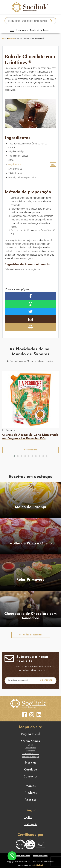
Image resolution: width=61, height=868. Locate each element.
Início (4, 38)
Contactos (31, 777)
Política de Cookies (40, 856)
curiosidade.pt (37, 865)
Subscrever (46, 680)
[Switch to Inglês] (31, 817)
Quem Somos (31, 741)
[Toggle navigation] (31, 30)
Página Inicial (31, 734)
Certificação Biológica (31, 757)
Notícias (31, 763)
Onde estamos (31, 748)
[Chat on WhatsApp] (12, 856)
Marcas (31, 786)
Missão (31, 745)
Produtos (31, 793)
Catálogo (31, 770)
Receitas (11, 38)
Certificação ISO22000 (31, 754)
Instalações (31, 751)
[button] (53, 165)
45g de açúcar (15, 164)
